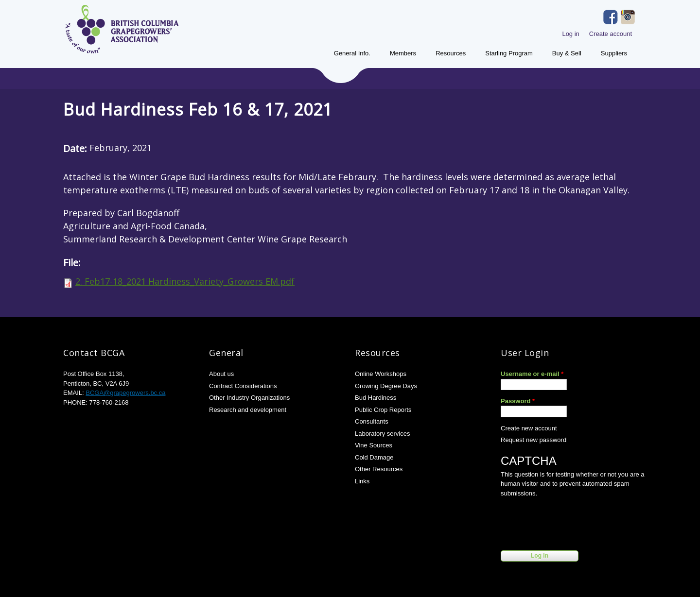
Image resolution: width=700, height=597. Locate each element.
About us (221, 374)
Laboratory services (382, 434)
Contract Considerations (243, 386)
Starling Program (509, 53)
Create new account (529, 428)
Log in (570, 34)
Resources (451, 53)
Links (362, 481)
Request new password (534, 440)
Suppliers (614, 53)
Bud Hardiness (376, 398)
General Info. (352, 53)
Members (403, 53)
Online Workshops (381, 374)
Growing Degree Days (386, 386)
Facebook (611, 17)
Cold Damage (374, 457)
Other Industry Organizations (249, 398)
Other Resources (379, 469)
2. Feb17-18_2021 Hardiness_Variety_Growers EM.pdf (185, 281)
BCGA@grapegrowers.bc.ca (125, 393)
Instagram (628, 17)
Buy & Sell (567, 53)
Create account (611, 34)
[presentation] (575, 522)
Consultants (372, 421)
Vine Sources (374, 445)
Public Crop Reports (383, 410)
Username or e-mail (532, 374)
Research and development (248, 410)
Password (518, 401)
